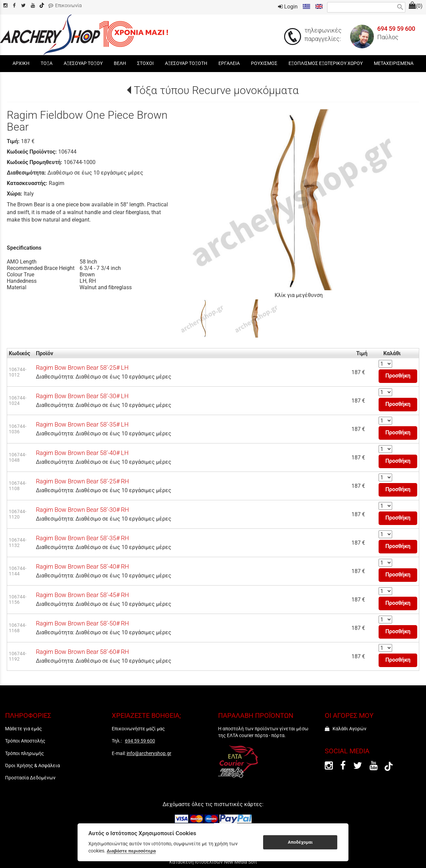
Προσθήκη (398, 376)
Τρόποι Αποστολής (25, 741)
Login (288, 7)
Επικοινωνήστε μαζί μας (138, 729)
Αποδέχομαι (300, 842)
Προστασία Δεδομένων (30, 778)
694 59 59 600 (396, 29)
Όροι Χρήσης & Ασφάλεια (33, 766)
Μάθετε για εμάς (24, 729)
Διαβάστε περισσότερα (131, 851)
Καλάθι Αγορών (346, 729)
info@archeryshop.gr (149, 753)
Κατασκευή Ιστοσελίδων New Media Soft (213, 862)
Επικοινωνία (65, 6)
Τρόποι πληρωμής (25, 753)
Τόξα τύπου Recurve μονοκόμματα (216, 90)
